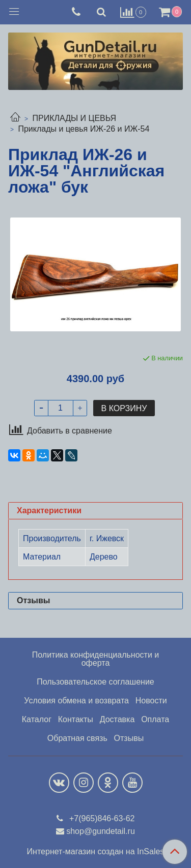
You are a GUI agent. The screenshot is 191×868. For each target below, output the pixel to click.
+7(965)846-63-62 (101, 818)
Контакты (76, 719)
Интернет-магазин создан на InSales (96, 852)
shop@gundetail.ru (101, 831)
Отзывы (129, 738)
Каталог (37, 719)
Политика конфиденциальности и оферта (95, 659)
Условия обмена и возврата (76, 701)
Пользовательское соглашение (95, 682)
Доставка (117, 719)
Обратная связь (77, 738)
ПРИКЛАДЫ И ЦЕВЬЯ (74, 118)
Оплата (155, 719)
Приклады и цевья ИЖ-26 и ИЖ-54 (84, 129)
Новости (151, 701)
